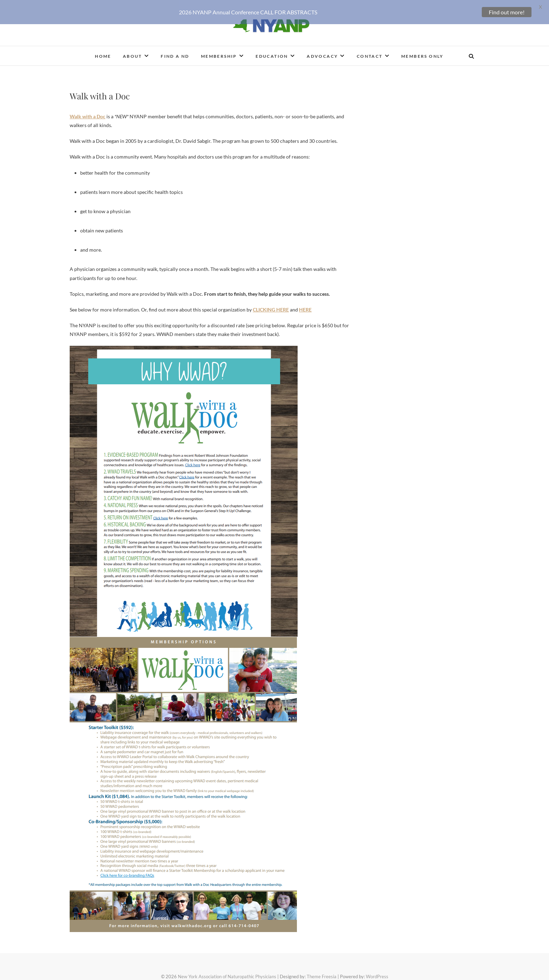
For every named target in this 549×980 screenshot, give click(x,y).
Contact (370, 53)
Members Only (422, 53)
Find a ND (175, 53)
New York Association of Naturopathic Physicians (227, 974)
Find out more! (507, 12)
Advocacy (322, 53)
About (133, 53)
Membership (219, 53)
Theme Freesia (322, 974)
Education (272, 53)
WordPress (377, 974)
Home (103, 53)
